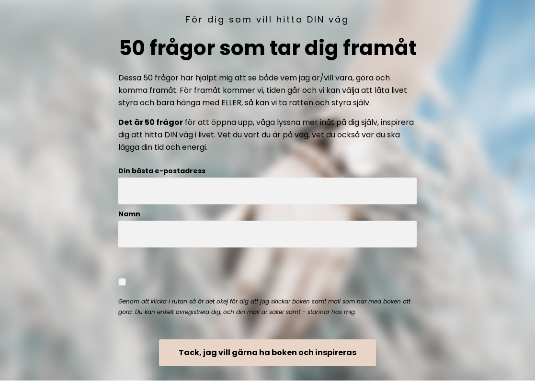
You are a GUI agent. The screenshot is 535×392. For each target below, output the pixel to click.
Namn (129, 214)
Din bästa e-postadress (162, 171)
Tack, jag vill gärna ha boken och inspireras (267, 353)
